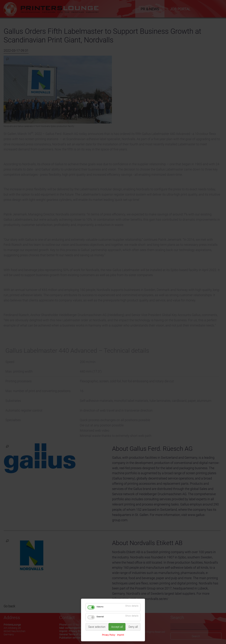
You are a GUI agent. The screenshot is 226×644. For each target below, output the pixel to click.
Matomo (100, 607)
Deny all (133, 627)
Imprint (120, 635)
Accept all (117, 627)
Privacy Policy (109, 635)
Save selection (97, 627)
